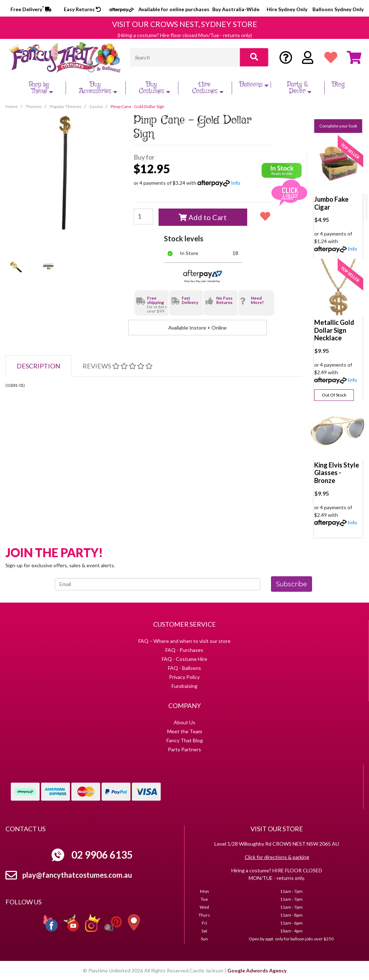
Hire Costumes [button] (209, 88)
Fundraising (184, 686)
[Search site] (254, 57)
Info (236, 183)
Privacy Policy (184, 677)
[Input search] (185, 57)
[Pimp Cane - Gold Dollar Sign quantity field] (143, 216)
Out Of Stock (334, 395)
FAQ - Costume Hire (184, 659)
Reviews (117, 366)
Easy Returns (82, 9)
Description (38, 366)
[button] (265, 216)
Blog (338, 85)
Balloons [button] (255, 85)
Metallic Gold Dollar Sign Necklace (334, 330)
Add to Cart (203, 217)
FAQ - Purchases (184, 650)
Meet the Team (185, 731)
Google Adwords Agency (257, 970)
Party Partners (184, 749)
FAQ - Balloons (184, 668)
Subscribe (292, 584)
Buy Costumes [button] (155, 88)
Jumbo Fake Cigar (331, 203)
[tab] (38, 366)
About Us (184, 722)
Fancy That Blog (185, 740)
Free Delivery (31, 9)
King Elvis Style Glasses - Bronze (337, 473)
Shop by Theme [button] (42, 88)
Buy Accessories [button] (99, 88)
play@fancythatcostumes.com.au (77, 875)
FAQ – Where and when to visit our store (184, 641)
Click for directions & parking (277, 857)
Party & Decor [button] (300, 88)
